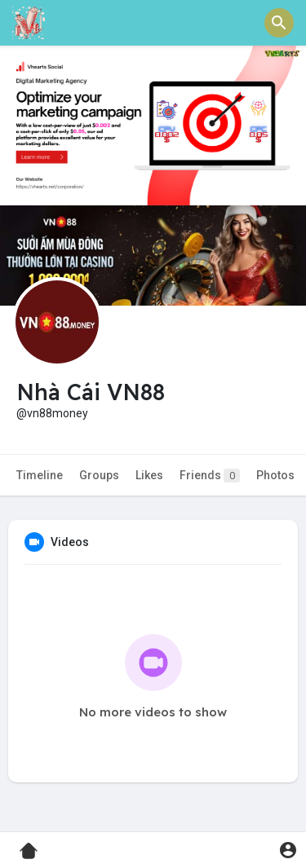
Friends (210, 476)
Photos (275, 475)
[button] (279, 23)
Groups (99, 475)
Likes (149, 475)
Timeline (40, 475)
